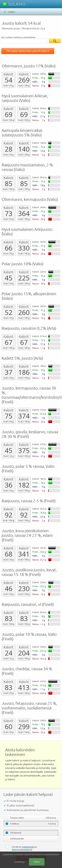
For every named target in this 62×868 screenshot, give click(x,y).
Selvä (37, 862)
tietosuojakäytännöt (22, 849)
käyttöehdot (28, 847)
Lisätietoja (20, 862)
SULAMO (14, 4)
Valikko (12, 12)
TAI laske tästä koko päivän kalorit (28, 51)
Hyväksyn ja (24, 848)
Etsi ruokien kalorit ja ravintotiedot (18, 37)
